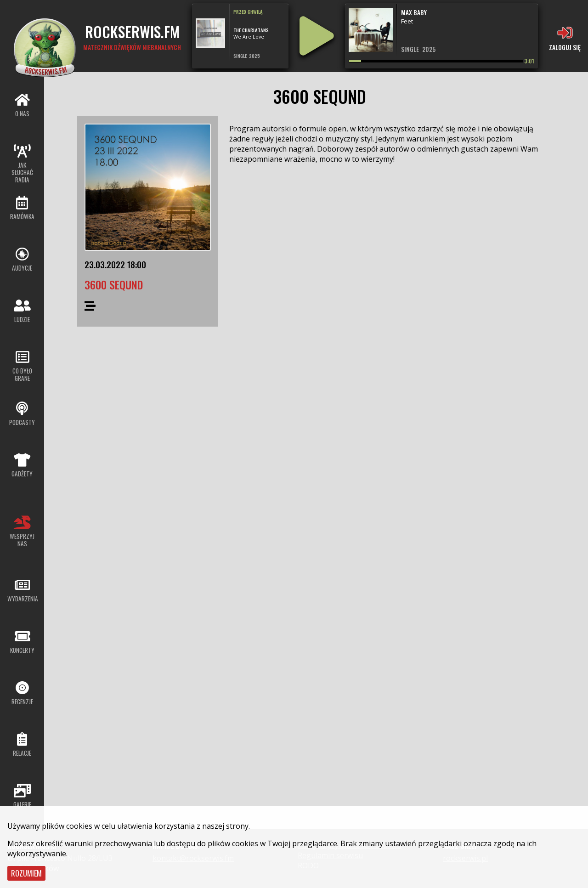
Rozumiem (26, 873)
